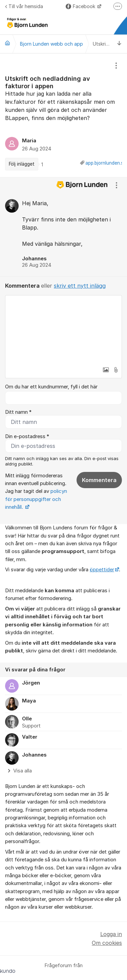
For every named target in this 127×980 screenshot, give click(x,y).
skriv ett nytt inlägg (80, 286)
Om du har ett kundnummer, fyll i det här (51, 387)
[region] (63, 115)
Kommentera (99, 480)
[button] (106, 370)
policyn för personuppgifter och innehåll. (36, 499)
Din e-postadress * (27, 436)
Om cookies (107, 943)
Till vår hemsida (24, 6)
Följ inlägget (22, 164)
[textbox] (63, 329)
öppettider (102, 570)
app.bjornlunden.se (106, 163)
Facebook (81, 6)
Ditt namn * (18, 412)
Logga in (111, 934)
